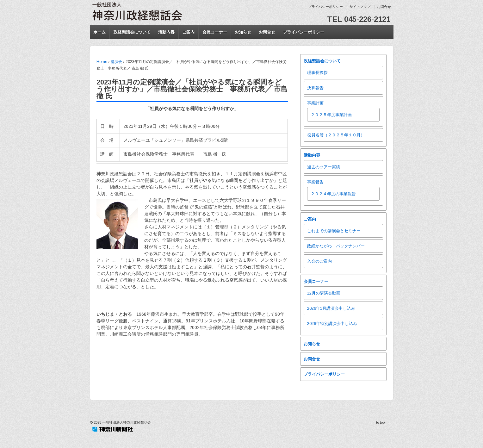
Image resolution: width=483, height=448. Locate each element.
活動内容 (166, 32)
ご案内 (188, 32)
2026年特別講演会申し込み (332, 324)
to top (380, 422)
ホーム (99, 32)
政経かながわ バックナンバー (336, 246)
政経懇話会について (132, 32)
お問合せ (384, 7)
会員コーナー (215, 32)
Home (102, 62)
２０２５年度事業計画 (331, 115)
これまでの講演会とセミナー (334, 231)
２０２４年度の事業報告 (333, 194)
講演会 (116, 62)
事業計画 (315, 103)
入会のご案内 (319, 261)
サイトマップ (360, 7)
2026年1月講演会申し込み (331, 308)
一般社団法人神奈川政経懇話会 (126, 422)
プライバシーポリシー (325, 7)
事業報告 (315, 182)
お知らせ (243, 32)
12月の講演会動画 (324, 293)
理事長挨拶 (317, 73)
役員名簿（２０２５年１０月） (336, 135)
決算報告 (315, 88)
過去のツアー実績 (324, 167)
